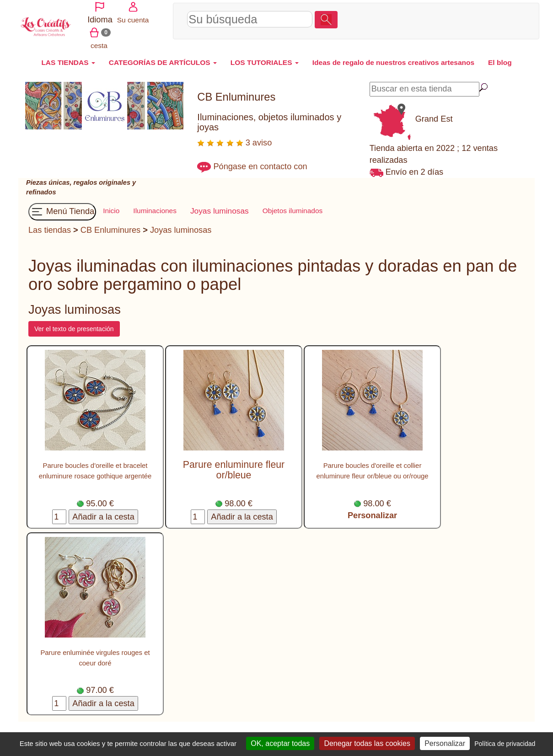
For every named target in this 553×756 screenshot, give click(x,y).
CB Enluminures (110, 225)
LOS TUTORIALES (265, 57)
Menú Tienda (62, 206)
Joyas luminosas (181, 225)
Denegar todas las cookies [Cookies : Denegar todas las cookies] (367, 743)
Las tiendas (50, 225)
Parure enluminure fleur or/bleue (234, 464)
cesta (510, 17)
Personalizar (372, 510)
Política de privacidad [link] (505, 744)
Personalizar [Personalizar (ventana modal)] (445, 743)
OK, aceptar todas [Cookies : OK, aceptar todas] (280, 743)
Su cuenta (478, 17)
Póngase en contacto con (260, 161)
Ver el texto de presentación (74, 323)
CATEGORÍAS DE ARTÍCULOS (163, 57)
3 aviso (234, 137)
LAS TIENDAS (68, 57)
